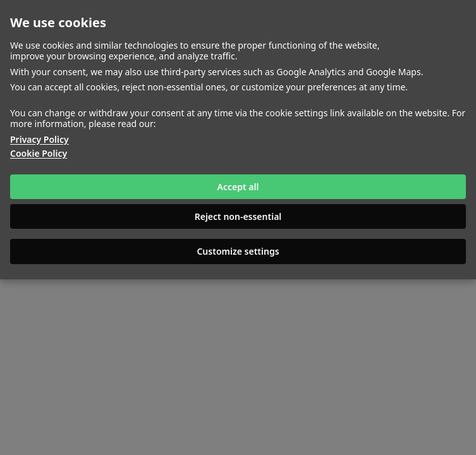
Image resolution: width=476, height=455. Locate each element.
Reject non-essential (238, 216)
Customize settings (238, 251)
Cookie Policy (39, 154)
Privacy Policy (40, 140)
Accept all (238, 187)
